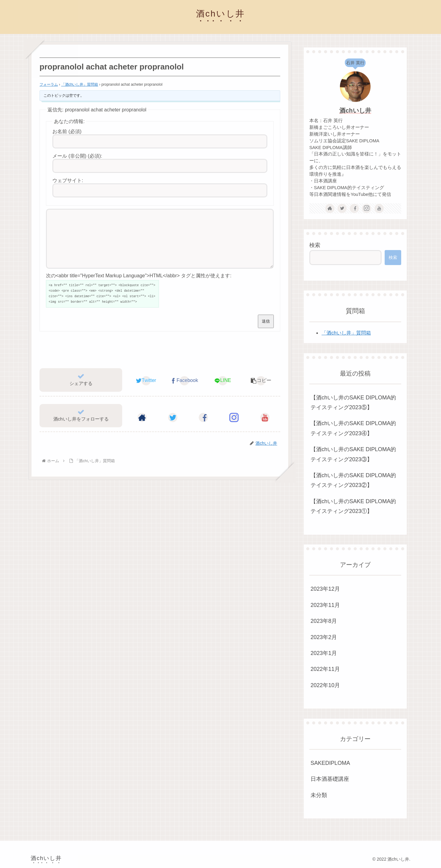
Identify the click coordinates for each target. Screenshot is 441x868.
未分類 (319, 795)
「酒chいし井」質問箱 (80, 84)
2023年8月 (324, 621)
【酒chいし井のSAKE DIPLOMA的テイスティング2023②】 (353, 480)
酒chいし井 (355, 110)
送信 (266, 332)
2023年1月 (324, 653)
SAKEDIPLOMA (330, 763)
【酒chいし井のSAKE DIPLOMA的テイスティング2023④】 (353, 428)
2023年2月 (324, 637)
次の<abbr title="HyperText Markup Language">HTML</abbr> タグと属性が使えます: (139, 287)
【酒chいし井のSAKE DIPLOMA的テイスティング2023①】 (353, 506)
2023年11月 (325, 605)
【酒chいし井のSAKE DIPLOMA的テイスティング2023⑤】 (353, 402)
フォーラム (49, 84)
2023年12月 (325, 589)
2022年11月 (325, 669)
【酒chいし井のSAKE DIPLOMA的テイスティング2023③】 (353, 454)
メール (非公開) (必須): (77, 156)
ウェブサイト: (68, 180)
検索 (315, 245)
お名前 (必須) (67, 131)
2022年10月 (325, 685)
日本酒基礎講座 (330, 779)
